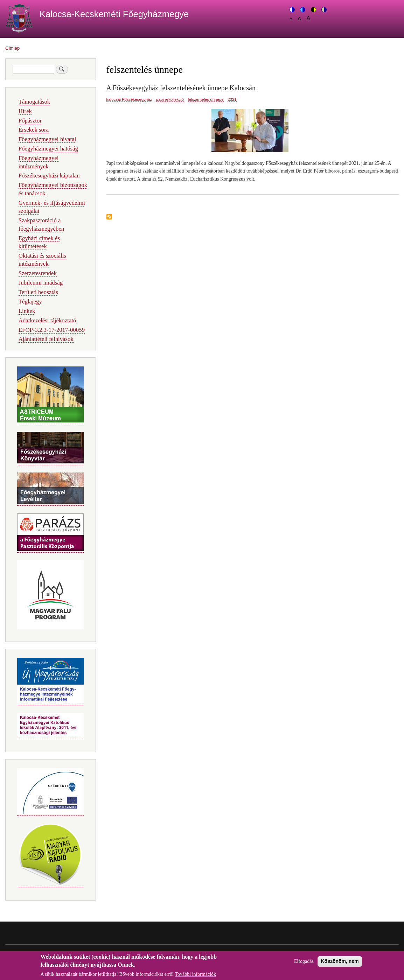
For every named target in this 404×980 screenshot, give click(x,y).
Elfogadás (304, 963)
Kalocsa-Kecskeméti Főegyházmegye (114, 14)
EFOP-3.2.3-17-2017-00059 (52, 330)
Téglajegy (30, 302)
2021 (232, 99)
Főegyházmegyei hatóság (48, 149)
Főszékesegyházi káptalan (49, 176)
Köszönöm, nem (340, 963)
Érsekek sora (34, 130)
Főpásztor (30, 121)
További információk (196, 976)
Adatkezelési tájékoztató (47, 320)
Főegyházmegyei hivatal (47, 139)
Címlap (12, 48)
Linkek (27, 311)
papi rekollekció (170, 99)
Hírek (25, 111)
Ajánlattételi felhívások (46, 339)
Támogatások (34, 102)
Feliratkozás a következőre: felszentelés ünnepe (109, 217)
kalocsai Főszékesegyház (129, 99)
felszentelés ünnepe (206, 99)
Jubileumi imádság (41, 283)
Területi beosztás (38, 292)
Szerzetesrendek (38, 273)
